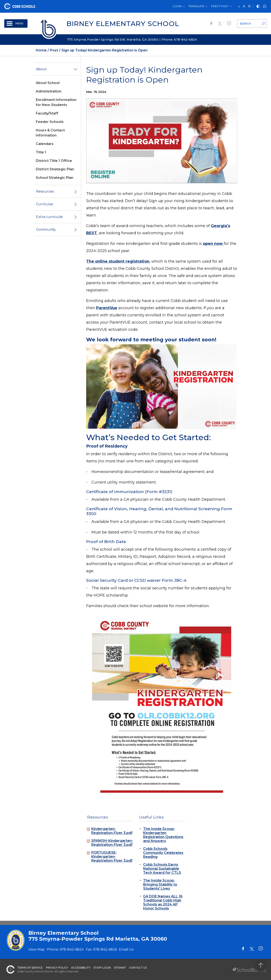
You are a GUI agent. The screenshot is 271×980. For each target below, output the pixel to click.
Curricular (45, 204)
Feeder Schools (50, 122)
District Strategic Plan (55, 169)
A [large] (249, 6)
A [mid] (244, 6)
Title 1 (41, 152)
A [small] (239, 6)
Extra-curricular (50, 217)
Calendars (45, 144)
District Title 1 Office (54, 161)
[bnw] (258, 7)
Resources (45, 191)
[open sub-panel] (76, 69)
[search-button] (263, 24)
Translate (196, 6)
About (41, 69)
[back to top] (261, 965)
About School (48, 83)
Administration (49, 91)
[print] (265, 7)
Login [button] (177, 6)
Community (46, 229)
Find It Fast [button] (220, 6)
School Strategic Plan (55, 178)
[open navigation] (16, 23)
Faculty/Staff (47, 113)
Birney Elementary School (123, 24)
